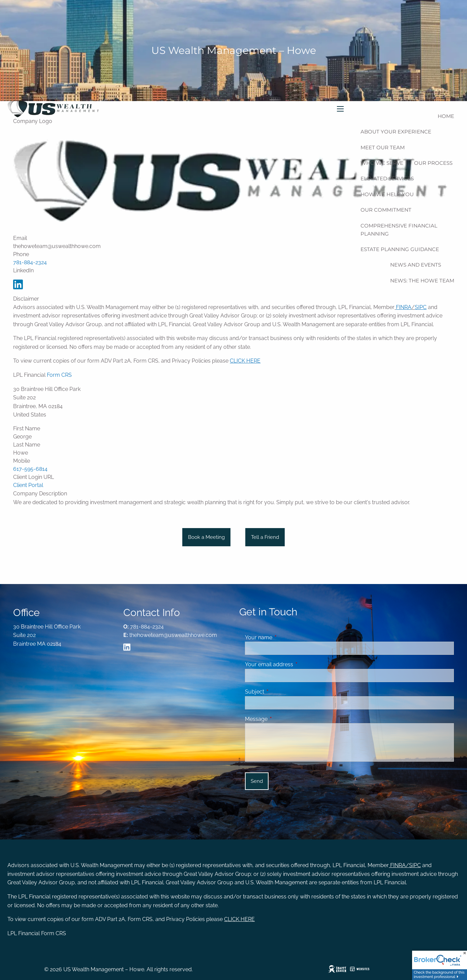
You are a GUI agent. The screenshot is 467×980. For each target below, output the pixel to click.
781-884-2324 (30, 262)
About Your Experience (396, 132)
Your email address (295, 664)
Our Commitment (386, 210)
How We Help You (387, 194)
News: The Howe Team (422, 281)
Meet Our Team (383, 147)
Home (446, 116)
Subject (281, 692)
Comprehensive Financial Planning (399, 230)
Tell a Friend (265, 537)
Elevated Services (387, 178)
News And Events (416, 265)
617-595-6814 (30, 469)
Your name (285, 637)
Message (282, 719)
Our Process (433, 163)
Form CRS (59, 375)
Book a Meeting (206, 537)
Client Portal (28, 485)
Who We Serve (382, 163)
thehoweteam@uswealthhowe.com (173, 635)
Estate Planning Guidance (400, 249)
